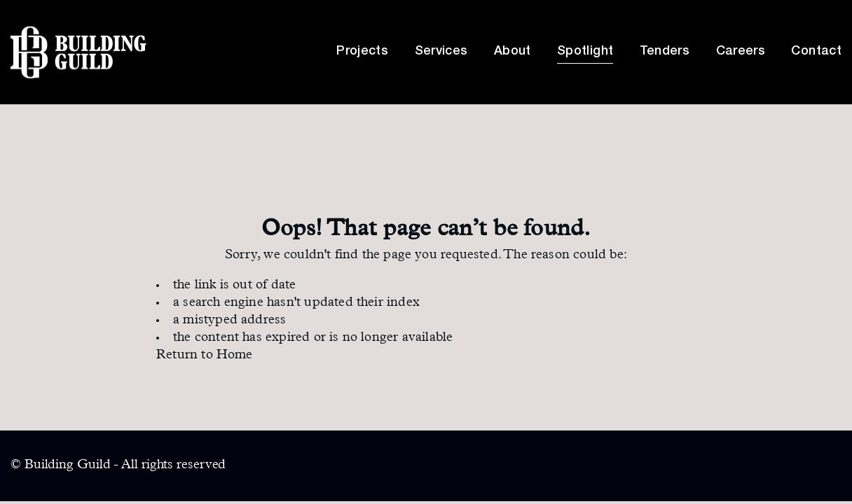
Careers (741, 52)
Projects (362, 52)
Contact (816, 52)
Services (441, 52)
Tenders (665, 52)
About (513, 52)
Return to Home (205, 356)
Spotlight (585, 52)
